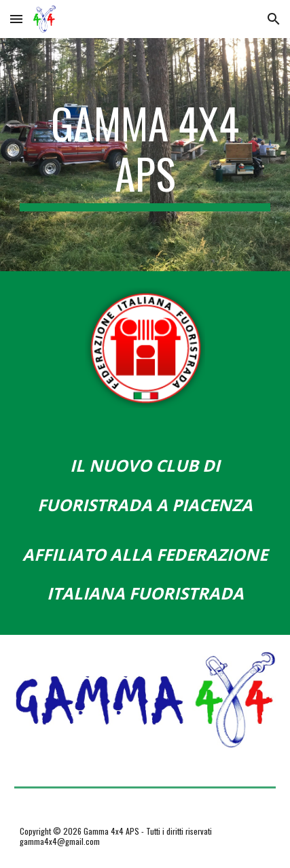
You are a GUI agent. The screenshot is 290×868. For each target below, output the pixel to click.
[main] (145, 155)
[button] (16, 19)
